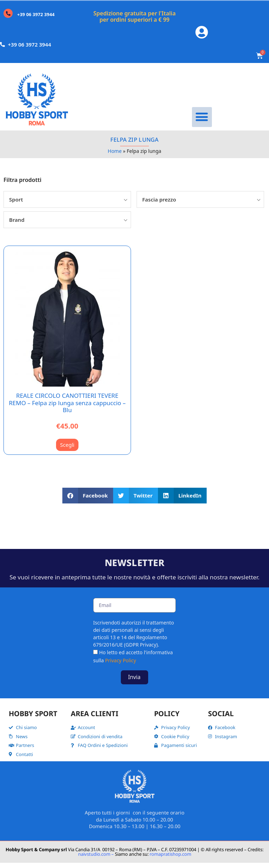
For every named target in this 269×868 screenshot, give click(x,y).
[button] (202, 122)
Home (115, 156)
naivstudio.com (94, 859)
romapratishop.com (170, 859)
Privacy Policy (120, 666)
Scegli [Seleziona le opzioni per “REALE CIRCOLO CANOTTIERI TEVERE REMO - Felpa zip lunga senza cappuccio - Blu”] (67, 450)
